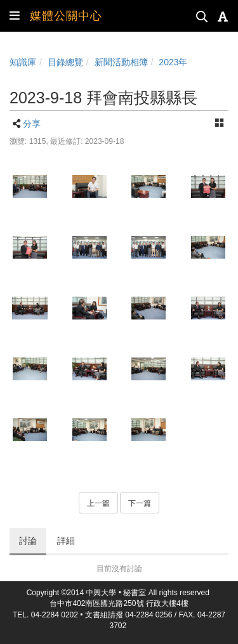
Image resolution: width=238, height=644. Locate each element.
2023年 (173, 62)
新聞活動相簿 (121, 62)
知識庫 (23, 62)
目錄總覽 (65, 62)
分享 (32, 124)
